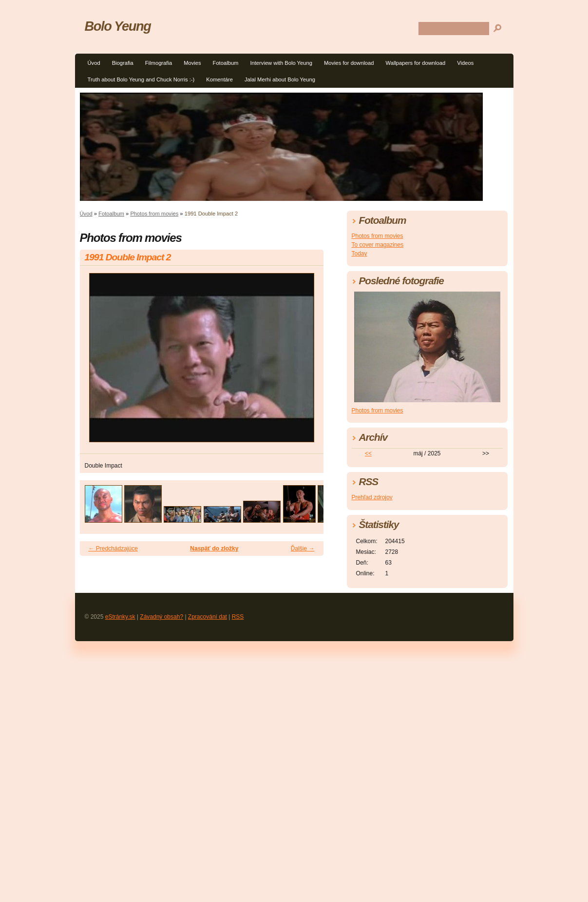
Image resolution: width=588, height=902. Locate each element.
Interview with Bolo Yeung (281, 63)
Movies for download (349, 63)
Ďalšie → (303, 549)
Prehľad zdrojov (372, 497)
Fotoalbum (226, 63)
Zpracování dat (208, 617)
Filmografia (159, 63)
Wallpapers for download (416, 63)
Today (360, 254)
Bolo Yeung (118, 26)
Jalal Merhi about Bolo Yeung (280, 79)
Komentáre (219, 79)
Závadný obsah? (161, 617)
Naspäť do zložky (214, 549)
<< (368, 453)
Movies (192, 63)
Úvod (94, 63)
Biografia (123, 63)
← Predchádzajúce (113, 549)
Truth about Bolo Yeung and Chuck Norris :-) (141, 79)
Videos (465, 63)
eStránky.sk (120, 617)
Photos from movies (154, 214)
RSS (238, 617)
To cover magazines (378, 245)
